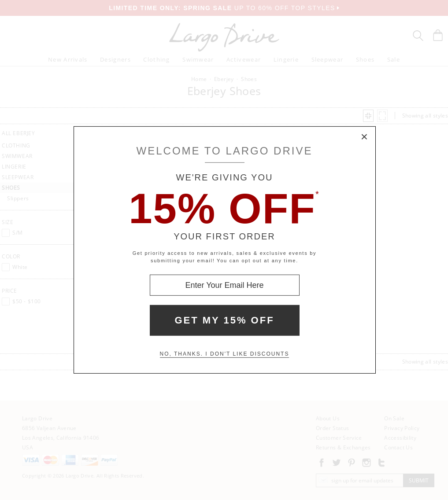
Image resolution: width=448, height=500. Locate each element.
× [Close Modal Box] (365, 137)
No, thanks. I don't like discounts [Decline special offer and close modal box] (225, 354)
